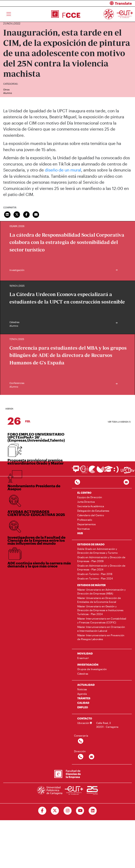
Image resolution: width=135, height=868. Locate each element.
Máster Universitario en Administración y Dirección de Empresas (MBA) (101, 591)
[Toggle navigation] (9, 14)
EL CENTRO (84, 493)
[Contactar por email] (92, 757)
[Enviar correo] (36, 214)
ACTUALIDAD (86, 685)
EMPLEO (83, 707)
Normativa (83, 529)
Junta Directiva (86, 502)
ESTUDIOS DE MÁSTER (91, 585)
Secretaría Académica (91, 506)
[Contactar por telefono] (77, 482)
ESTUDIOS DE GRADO (91, 544)
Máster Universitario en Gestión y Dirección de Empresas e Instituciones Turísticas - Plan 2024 (100, 610)
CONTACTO (85, 718)
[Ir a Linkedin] (93, 811)
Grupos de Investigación (92, 669)
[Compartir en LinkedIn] (7, 214)
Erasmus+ (83, 658)
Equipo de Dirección (90, 497)
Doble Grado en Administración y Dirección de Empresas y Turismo (97, 551)
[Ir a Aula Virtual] (108, 471)
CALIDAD (83, 703)
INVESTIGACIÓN (88, 665)
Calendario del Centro (91, 515)
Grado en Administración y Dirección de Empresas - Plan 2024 (101, 567)
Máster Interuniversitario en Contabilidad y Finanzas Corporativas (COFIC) (102, 620)
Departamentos (86, 524)
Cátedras (83, 674)
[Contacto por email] (126, 482)
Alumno (8, 93)
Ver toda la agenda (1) (119, 422)
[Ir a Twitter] (55, 811)
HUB (80, 533)
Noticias (82, 689)
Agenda (82, 694)
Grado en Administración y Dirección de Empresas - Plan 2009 (101, 559)
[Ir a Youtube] (80, 811)
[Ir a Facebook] (42, 811)
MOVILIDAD (85, 653)
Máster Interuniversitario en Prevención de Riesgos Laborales (101, 637)
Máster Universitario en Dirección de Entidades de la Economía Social (99, 600)
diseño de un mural (63, 170)
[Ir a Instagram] (67, 811)
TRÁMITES (84, 698)
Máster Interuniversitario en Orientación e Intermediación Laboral (101, 629)
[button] (103, 3)
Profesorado (85, 520)
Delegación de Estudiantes (93, 511)
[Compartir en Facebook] (26, 214)
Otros (6, 90)
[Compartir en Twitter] (17, 214)
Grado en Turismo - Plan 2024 (95, 578)
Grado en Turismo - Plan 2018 (95, 574)
